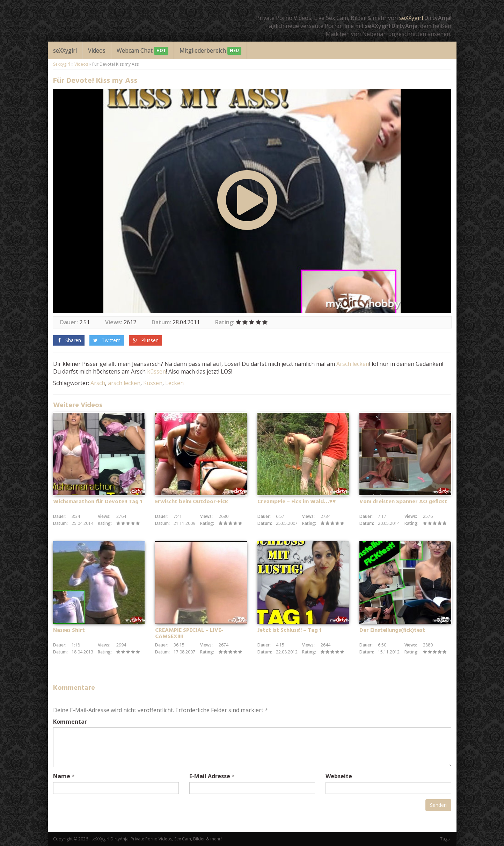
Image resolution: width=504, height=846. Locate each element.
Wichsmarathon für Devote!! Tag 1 (98, 502)
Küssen (153, 383)
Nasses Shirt (69, 630)
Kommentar (70, 722)
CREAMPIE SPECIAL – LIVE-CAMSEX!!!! (189, 634)
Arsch (344, 364)
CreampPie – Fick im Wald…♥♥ (297, 502)
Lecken (174, 383)
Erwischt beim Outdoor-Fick (192, 502)
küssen (156, 371)
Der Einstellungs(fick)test (392, 630)
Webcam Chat (143, 51)
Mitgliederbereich (210, 51)
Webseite (339, 776)
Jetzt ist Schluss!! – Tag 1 (289, 630)
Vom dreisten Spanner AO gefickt (403, 502)
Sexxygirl (62, 64)
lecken (361, 364)
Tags (445, 839)
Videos (97, 50)
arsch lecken (124, 383)
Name (62, 776)
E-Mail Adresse (210, 776)
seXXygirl (411, 18)
